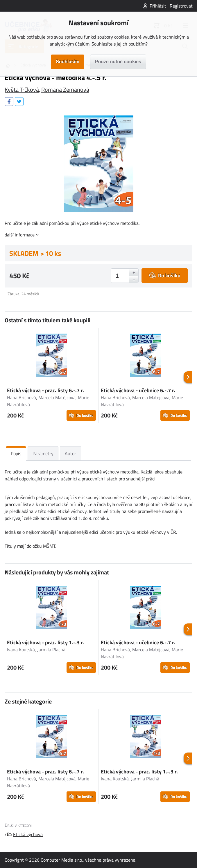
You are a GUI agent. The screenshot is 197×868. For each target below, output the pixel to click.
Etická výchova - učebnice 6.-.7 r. (138, 390)
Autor (70, 453)
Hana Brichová (22, 397)
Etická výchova (28, 834)
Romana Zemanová (65, 89)
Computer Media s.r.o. (62, 860)
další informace (20, 235)
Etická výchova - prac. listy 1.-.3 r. (45, 642)
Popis (16, 453)
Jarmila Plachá (51, 650)
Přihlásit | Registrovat (171, 6)
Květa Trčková (22, 89)
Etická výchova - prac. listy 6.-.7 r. (45, 390)
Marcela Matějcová (57, 397)
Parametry (43, 453)
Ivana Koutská (21, 650)
